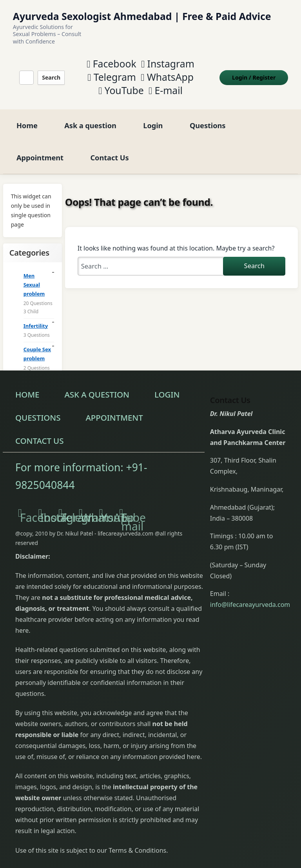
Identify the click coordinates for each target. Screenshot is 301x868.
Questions (208, 114)
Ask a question (90, 114)
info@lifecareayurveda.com (250, 594)
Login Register (259, 72)
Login (153, 114)
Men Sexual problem (34, 274)
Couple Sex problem (37, 343)
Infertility (36, 314)
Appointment (40, 146)
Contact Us (109, 146)
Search (49, 72)
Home (27, 114)
